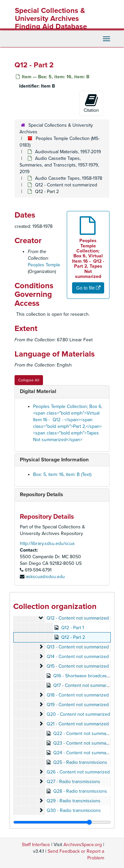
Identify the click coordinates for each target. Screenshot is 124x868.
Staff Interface (36, 845)
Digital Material (38, 391)
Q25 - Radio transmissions (80, 762)
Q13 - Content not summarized (78, 647)
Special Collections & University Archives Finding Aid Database (51, 19)
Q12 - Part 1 (73, 628)
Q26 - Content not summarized (78, 772)
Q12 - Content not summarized (66, 185)
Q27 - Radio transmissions (73, 782)
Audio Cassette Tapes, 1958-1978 (69, 178)
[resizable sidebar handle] (62, 822)
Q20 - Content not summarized (78, 714)
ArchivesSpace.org (83, 845)
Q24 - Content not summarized (85, 753)
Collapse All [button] (29, 380)
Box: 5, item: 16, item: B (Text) (62, 474)
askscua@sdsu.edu (45, 577)
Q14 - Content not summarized (78, 657)
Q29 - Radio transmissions (74, 801)
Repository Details (41, 495)
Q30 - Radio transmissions (74, 810)
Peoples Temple (44, 265)
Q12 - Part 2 (73, 637)
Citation (91, 103)
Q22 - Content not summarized (85, 734)
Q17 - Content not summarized (84, 685)
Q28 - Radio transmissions (80, 791)
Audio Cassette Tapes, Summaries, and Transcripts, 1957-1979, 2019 (59, 165)
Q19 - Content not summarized (78, 705)
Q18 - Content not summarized (78, 695)
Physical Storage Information (54, 460)
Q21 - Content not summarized (78, 724)
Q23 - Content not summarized (85, 743)
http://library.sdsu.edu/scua (47, 543)
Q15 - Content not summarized (78, 666)
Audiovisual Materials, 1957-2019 (68, 152)
